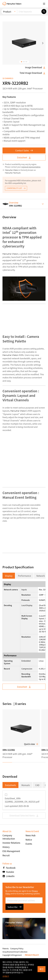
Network (41, 576)
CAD (37, 785)
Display (9, 576)
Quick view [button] (31, 744)
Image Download (35, 67)
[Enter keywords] (29, 11)
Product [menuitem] (7, 12)
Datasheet (24, 157)
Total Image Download (33, 73)
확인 (42, 969)
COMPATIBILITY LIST (16, 188)
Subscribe (14, 907)
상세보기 (6, 976)
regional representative (31, 167)
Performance (24, 576)
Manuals (26, 785)
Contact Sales (24, 150)
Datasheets (10, 785)
